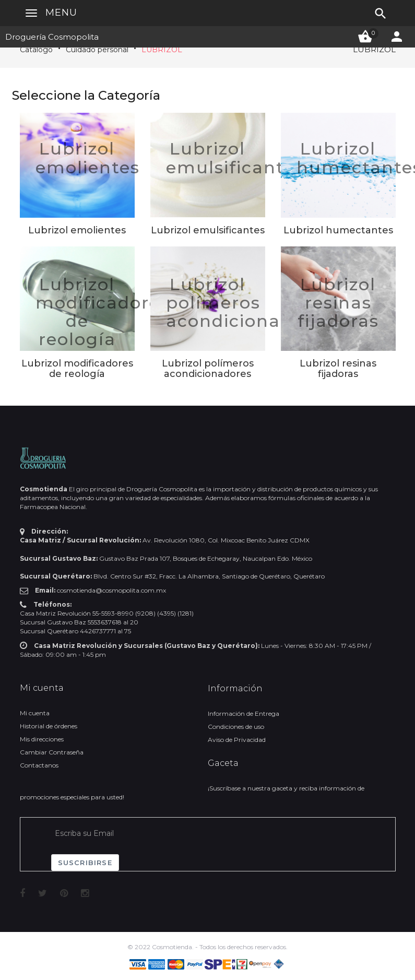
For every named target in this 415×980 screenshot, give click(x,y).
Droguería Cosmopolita (52, 37)
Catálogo (36, 50)
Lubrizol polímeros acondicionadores (249, 303)
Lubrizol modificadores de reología (103, 312)
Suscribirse (85, 863)
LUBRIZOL (162, 50)
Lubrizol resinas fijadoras (338, 303)
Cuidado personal (97, 50)
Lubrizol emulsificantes (235, 158)
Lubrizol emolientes (88, 158)
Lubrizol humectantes (338, 230)
